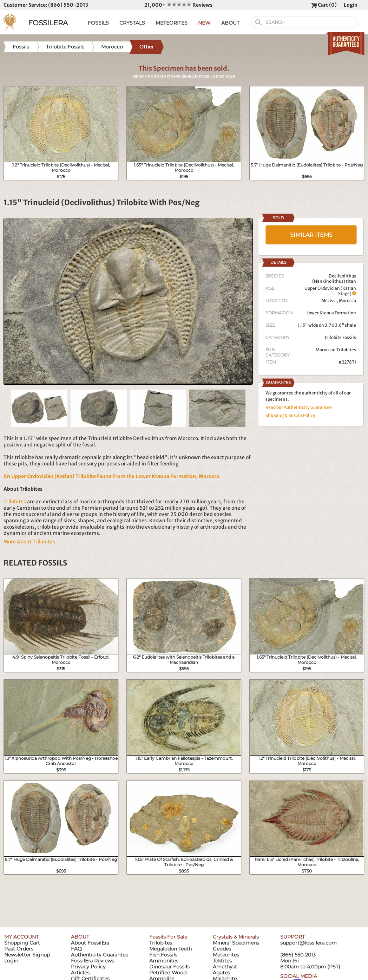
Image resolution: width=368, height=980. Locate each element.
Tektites (222, 961)
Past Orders (19, 949)
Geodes (222, 949)
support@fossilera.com (308, 943)
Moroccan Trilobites (336, 350)
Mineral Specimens (236, 943)
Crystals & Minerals (236, 937)
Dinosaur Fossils (169, 967)
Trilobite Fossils (340, 337)
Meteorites (226, 955)
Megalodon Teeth (170, 949)
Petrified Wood (168, 973)
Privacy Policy (88, 967)
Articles (80, 973)
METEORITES (172, 23)
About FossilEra (90, 943)
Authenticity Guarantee (100, 955)
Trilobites (15, 502)
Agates (221, 973)
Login (351, 5)
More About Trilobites (29, 542)
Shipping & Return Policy (290, 415)
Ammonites (164, 961)
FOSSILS (98, 23)
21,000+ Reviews (178, 5)
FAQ (76, 949)
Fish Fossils (163, 955)
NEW (204, 23)
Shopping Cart (22, 943)
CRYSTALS (132, 23)
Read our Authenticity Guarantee (299, 407)
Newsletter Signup (27, 955)
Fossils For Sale (168, 937)
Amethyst (225, 967)
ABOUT (230, 23)
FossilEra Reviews (93, 961)
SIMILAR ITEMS (311, 235)
